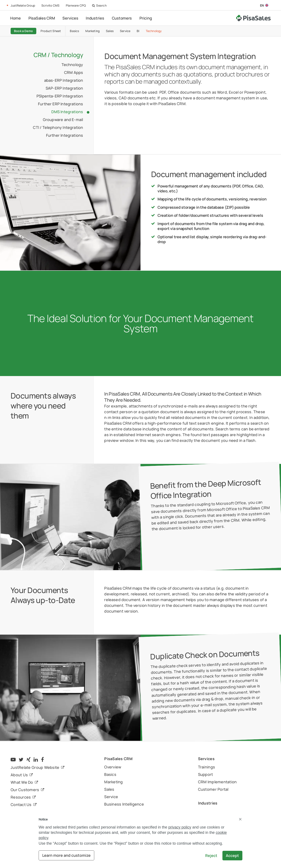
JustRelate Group (23, 5)
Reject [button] (211, 855)
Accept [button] (232, 855)
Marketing (92, 31)
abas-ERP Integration (64, 80)
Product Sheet (51, 31)
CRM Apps (74, 72)
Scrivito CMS (50, 5)
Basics (74, 31)
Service (125, 31)
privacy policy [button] (180, 827)
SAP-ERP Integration (64, 88)
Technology (154, 31)
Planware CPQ (76, 5)
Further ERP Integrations (60, 104)
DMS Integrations (67, 112)
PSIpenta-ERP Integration (60, 96)
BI (138, 31)
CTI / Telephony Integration (58, 127)
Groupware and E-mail (63, 120)
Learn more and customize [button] (66, 855)
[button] (240, 819)
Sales (110, 31)
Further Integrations (65, 135)
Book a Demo (23, 31)
